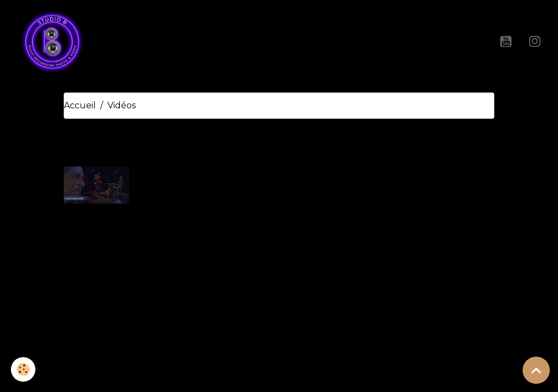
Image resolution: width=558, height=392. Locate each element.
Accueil (80, 105)
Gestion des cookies (322, 326)
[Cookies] (23, 369)
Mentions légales (231, 326)
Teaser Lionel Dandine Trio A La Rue (234, 167)
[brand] (54, 41)
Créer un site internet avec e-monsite (279, 278)
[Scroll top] (536, 370)
